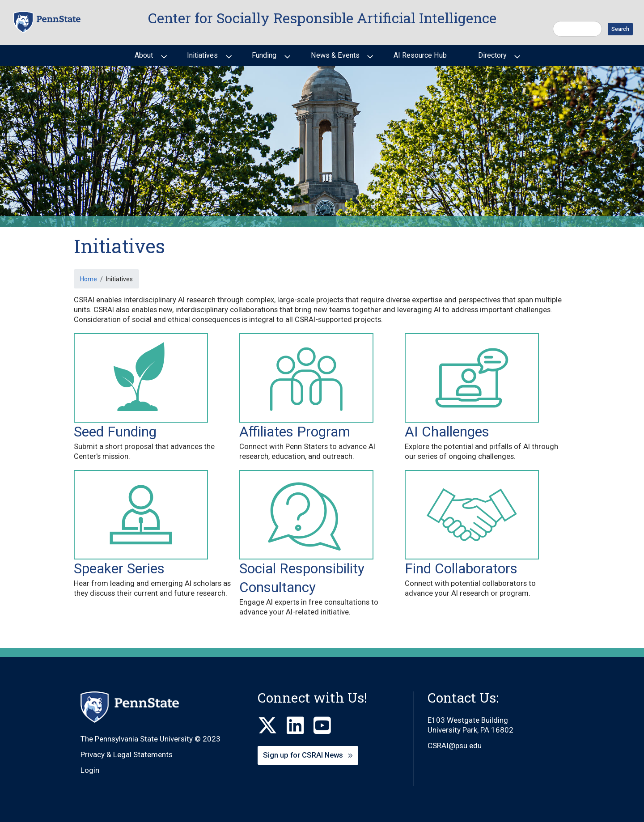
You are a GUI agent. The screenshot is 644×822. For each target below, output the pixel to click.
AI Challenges (447, 432)
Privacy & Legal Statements (127, 754)
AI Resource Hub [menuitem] (420, 55)
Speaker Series (119, 569)
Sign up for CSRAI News (303, 755)
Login (90, 770)
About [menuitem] (143, 59)
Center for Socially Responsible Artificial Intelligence (322, 18)
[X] (272, 726)
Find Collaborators (461, 569)
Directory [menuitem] (491, 59)
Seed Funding (115, 432)
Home (89, 279)
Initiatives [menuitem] (201, 59)
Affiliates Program (295, 432)
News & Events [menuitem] (334, 59)
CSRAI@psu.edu (455, 746)
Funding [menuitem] (263, 59)
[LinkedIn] (300, 726)
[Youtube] (327, 726)
